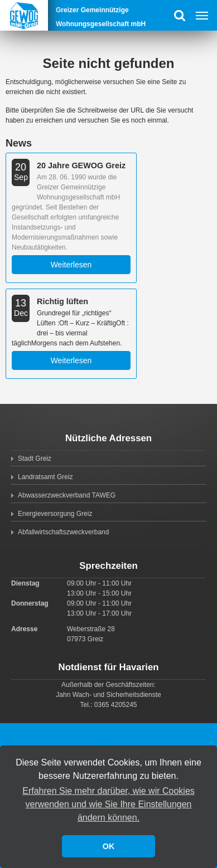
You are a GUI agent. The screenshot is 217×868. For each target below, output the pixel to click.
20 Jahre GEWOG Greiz (81, 165)
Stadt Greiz (35, 459)
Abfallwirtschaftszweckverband (63, 532)
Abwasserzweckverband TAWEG (67, 495)
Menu (202, 15)
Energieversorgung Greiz (55, 514)
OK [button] (109, 846)
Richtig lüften (62, 301)
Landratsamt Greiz (45, 477)
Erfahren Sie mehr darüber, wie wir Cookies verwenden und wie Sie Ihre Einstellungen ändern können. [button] (108, 804)
